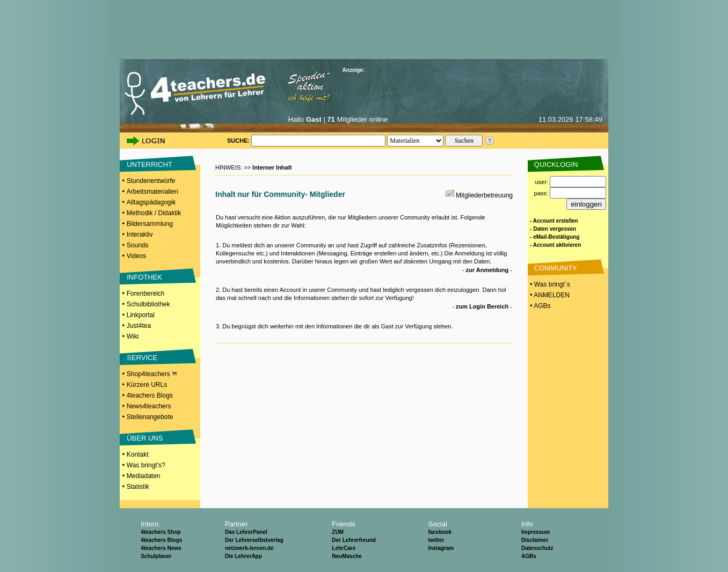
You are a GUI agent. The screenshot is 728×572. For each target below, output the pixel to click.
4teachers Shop (161, 532)
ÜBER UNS (145, 438)
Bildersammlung (150, 224)
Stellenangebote (150, 417)
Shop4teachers (152, 374)
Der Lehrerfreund (354, 540)
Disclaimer (535, 540)
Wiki (133, 336)
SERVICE (142, 358)
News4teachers (149, 406)
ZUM (338, 532)
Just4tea (139, 326)
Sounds (138, 245)
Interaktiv (140, 234)
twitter (436, 540)
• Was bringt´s (549, 284)
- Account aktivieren (555, 245)
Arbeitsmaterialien (152, 192)
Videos (136, 256)
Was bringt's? (146, 465)
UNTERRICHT (150, 164)
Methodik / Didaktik (154, 213)
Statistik (138, 487)
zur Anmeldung (487, 270)
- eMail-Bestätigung (555, 237)
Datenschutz (537, 548)
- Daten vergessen (553, 229)
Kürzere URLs (147, 385)
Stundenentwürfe (151, 181)
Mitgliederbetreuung (484, 195)
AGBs (529, 556)
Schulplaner (156, 556)
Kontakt (138, 454)
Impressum (536, 532)
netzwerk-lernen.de (249, 548)
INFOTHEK (144, 277)
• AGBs (540, 306)
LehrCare (344, 548)
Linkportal (141, 315)
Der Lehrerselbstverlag (254, 540)
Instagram (441, 548)
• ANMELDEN (549, 295)
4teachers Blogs (150, 395)
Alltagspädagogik (151, 202)
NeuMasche (347, 556)
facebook (440, 532)
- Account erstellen (554, 221)
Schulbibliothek (148, 304)
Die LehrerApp (243, 556)
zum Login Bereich (482, 306)
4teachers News (161, 548)
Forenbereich (146, 294)
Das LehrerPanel (246, 532)
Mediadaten (144, 476)
